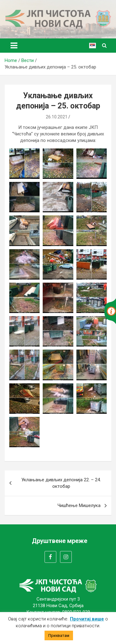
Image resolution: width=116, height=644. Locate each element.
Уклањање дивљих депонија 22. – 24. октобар (61, 483)
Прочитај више (87, 619)
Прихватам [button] (59, 635)
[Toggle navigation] (14, 46)
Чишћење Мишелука (79, 505)
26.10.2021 (57, 117)
